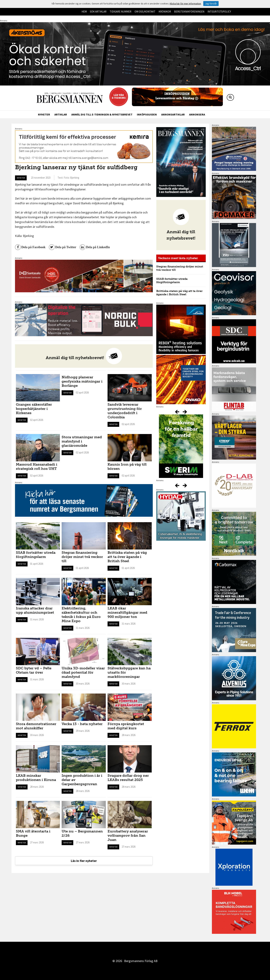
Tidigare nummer (121, 12)
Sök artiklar (98, 12)
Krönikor (165, 12)
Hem (84, 12)
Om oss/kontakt (145, 12)
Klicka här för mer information (185, 4)
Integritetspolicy (219, 12)
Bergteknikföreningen (189, 12)
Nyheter (44, 114)
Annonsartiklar (173, 114)
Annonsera (197, 114)
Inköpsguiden (147, 114)
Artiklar (61, 114)
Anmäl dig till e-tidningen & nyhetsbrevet (102, 114)
